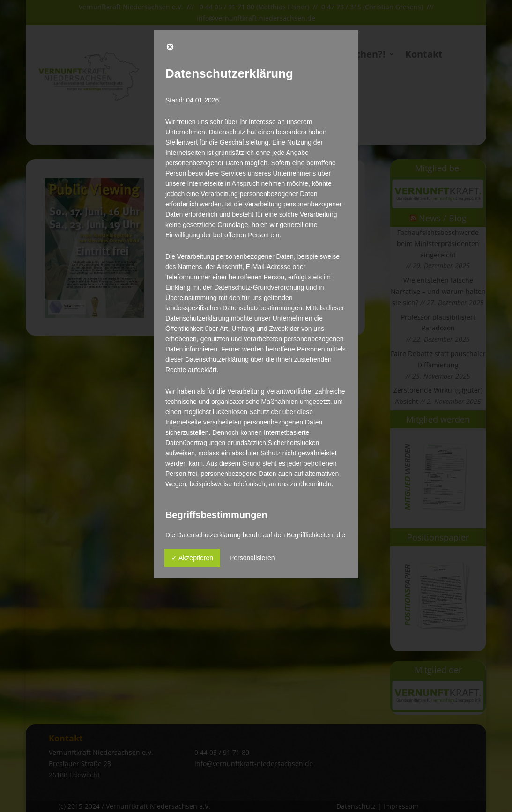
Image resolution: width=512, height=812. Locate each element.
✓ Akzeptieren (192, 558)
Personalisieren (252, 558)
